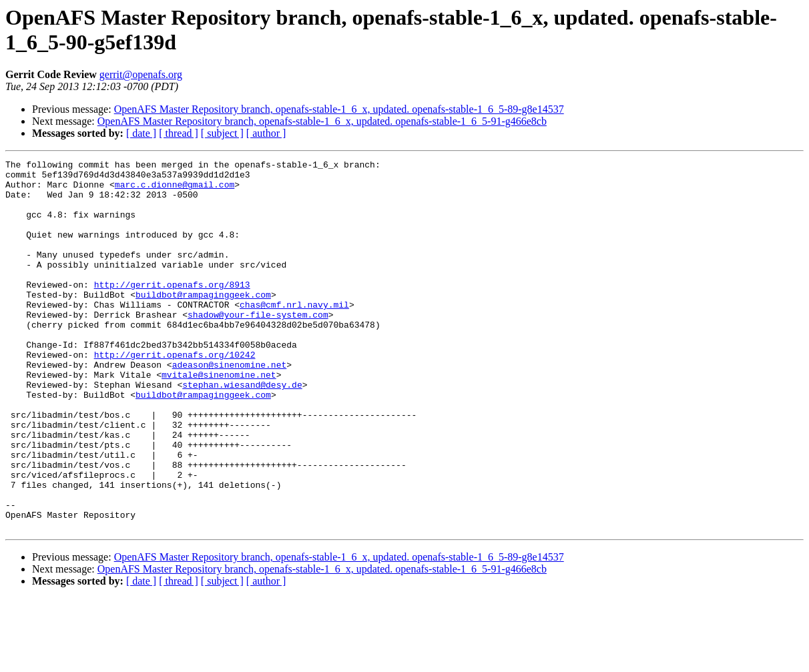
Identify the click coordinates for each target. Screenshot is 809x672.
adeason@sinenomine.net (230, 406)
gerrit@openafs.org (141, 74)
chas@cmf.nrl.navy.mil (294, 334)
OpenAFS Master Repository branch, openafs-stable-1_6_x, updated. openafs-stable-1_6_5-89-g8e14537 (339, 109)
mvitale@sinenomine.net (219, 418)
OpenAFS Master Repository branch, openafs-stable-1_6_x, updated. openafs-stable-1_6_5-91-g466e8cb (322, 121)
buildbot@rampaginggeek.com (203, 322)
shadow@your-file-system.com (258, 346)
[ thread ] (179, 133)
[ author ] (266, 133)
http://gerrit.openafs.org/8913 (172, 310)
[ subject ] (222, 133)
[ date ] (141, 133)
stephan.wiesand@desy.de (242, 430)
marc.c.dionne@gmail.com (175, 190)
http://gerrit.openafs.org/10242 (175, 394)
